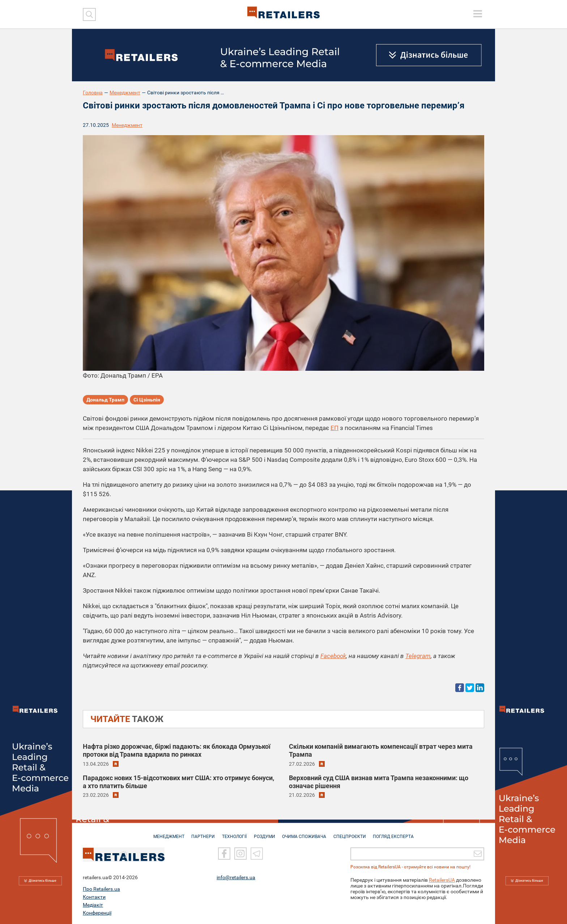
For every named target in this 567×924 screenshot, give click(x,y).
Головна (93, 93)
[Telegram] (257, 854)
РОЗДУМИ (265, 833)
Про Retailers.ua (101, 889)
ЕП (334, 428)
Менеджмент (125, 93)
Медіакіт (93, 905)
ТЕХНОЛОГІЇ (233, 833)
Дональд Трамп (105, 400)
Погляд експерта (397, 833)
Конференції (97, 913)
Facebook (333, 656)
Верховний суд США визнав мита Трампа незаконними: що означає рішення (379, 781)
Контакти (94, 897)
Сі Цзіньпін (147, 400)
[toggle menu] (478, 14)
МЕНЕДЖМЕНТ (165, 833)
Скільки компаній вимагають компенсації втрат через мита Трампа (381, 750)
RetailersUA (442, 880)
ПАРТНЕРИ (201, 833)
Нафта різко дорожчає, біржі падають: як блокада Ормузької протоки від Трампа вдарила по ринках (177, 750)
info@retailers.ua (236, 877)
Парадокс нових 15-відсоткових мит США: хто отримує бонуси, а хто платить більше (178, 781)
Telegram (418, 656)
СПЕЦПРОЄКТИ (352, 833)
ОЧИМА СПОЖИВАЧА (306, 833)
